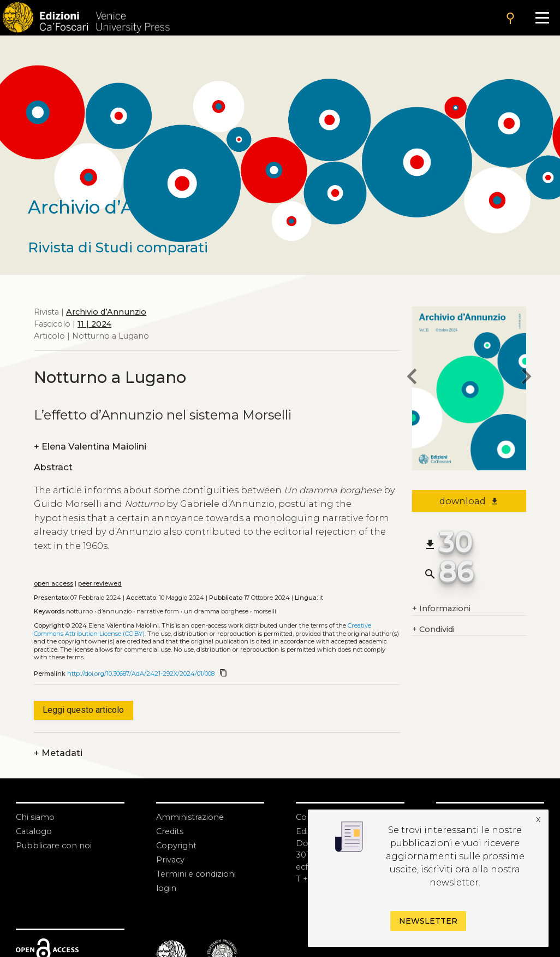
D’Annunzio (115, 611)
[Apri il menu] (542, 18)
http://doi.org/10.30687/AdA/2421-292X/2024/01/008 (141, 674)
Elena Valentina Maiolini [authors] (90, 447)
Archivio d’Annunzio (106, 312)
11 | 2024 (94, 324)
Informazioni (441, 609)
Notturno (79, 611)
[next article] (526, 378)
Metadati (58, 753)
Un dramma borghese (216, 611)
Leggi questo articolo (83, 710)
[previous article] (412, 378)
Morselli (265, 611)
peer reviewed (100, 583)
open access (53, 583)
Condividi (433, 630)
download (469, 501)
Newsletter (428, 921)
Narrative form (158, 611)
